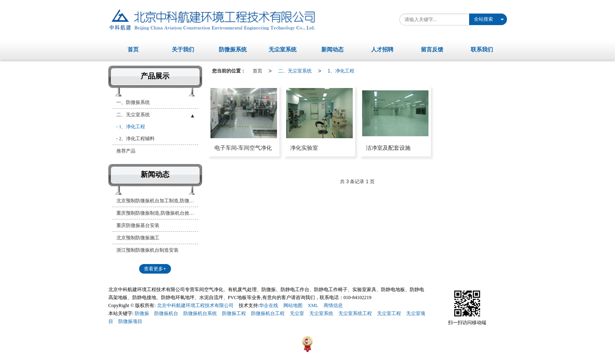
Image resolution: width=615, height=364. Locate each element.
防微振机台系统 (200, 313)
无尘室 (297, 313)
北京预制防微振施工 (138, 238)
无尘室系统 (321, 313)
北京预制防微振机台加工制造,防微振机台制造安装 (157, 201)
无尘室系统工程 (355, 313)
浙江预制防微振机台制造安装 (147, 250)
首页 (257, 71)
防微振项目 (130, 321)
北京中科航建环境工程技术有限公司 (195, 305)
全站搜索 (483, 19)
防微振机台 (166, 313)
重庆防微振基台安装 (138, 225)
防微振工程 (234, 313)
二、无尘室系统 (295, 71)
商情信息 (333, 305)
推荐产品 (126, 151)
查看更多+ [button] (155, 269)
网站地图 (293, 305)
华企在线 (269, 305)
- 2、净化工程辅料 (136, 139)
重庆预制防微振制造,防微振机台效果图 (157, 213)
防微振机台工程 (268, 313)
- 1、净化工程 (131, 127)
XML (313, 305)
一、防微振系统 (133, 102)
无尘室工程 (389, 313)
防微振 (142, 313)
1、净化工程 (341, 71)
